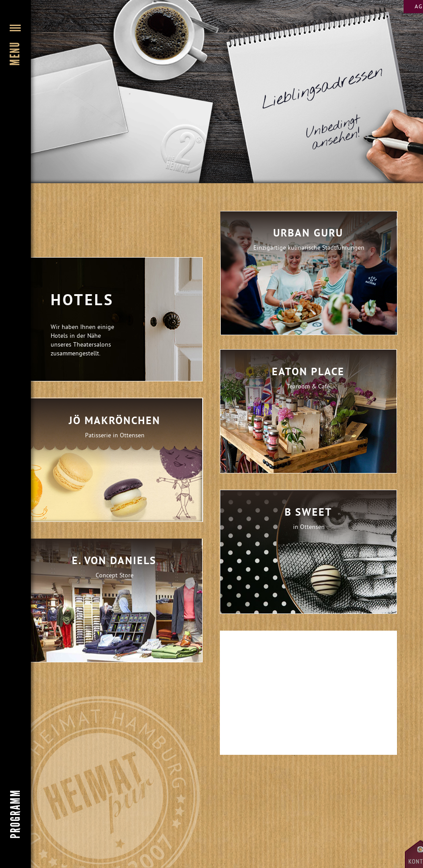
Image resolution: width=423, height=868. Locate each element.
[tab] (114, 460)
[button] (15, 112)
